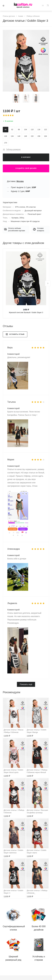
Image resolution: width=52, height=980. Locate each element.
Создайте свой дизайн (26, 168)
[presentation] (48, 283)
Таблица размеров (13, 149)
